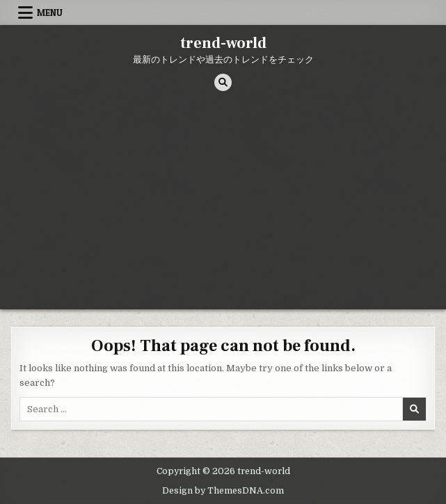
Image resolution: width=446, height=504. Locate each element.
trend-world (223, 43)
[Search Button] (223, 82)
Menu (50, 13)
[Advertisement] (223, 205)
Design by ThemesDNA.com (223, 491)
